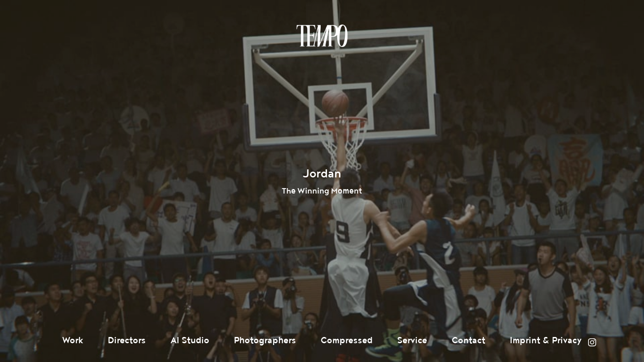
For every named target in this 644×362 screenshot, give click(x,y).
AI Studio (190, 341)
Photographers (265, 341)
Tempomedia (322, 36)
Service (412, 341)
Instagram (592, 342)
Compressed (347, 341)
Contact (468, 341)
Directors (127, 341)
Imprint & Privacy (546, 341)
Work (73, 341)
